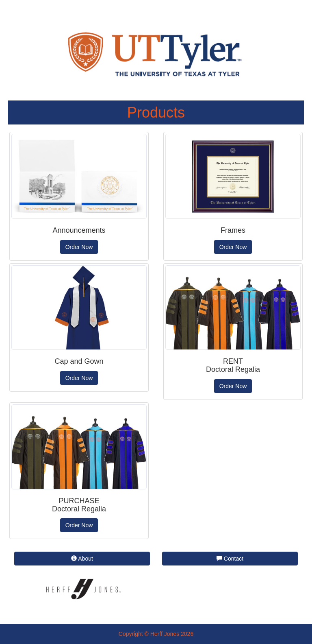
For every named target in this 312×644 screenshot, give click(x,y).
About (82, 559)
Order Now (79, 247)
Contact (230, 559)
